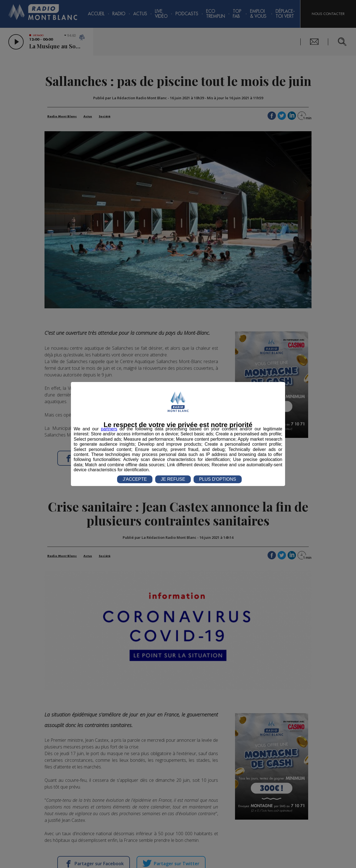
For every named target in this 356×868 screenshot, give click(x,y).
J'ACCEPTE (135, 479)
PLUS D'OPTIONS (218, 479)
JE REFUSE (173, 479)
